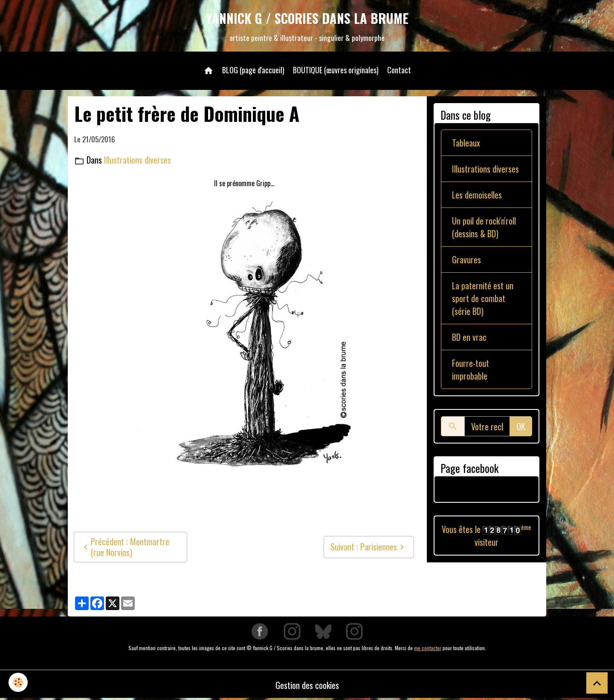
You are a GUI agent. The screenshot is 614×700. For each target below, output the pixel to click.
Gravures (466, 259)
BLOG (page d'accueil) (253, 70)
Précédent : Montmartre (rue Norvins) (125, 547)
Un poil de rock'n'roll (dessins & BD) (484, 227)
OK (521, 426)
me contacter (428, 648)
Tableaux (466, 143)
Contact (399, 70)
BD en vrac (469, 337)
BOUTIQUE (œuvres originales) (336, 70)
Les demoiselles (477, 195)
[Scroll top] (597, 683)
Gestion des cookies (307, 685)
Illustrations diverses (138, 160)
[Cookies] (18, 682)
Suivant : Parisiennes (369, 547)
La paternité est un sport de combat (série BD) (483, 298)
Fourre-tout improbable (471, 369)
